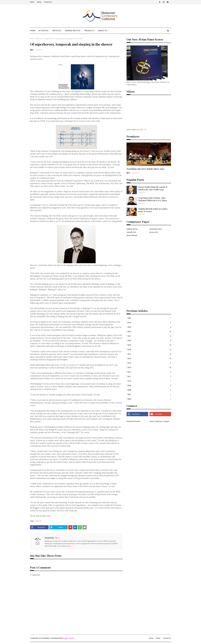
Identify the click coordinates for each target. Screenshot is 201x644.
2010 (149, 381)
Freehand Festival (133, 421)
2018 (149, 349)
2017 (149, 354)
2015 (149, 363)
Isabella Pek (131, 232)
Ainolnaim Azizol (156, 229)
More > (70, 546)
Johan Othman (132, 235)
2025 (149, 318)
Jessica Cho (154, 232)
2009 (149, 385)
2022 (149, 332)
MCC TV (143, 129)
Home (32, 2)
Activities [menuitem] (43, 30)
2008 (149, 390)
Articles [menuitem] (57, 30)
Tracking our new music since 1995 (145, 169)
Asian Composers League (159, 421)
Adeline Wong (132, 229)
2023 (149, 327)
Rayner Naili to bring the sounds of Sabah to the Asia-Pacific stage (153, 188)
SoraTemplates (44, 638)
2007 (149, 394)
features (39, 39)
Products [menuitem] (89, 30)
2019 (149, 345)
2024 (149, 323)
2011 (149, 376)
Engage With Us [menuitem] (73, 30)
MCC (32, 50)
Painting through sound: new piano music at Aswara (153, 210)
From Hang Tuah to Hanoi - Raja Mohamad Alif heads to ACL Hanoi (153, 199)
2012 (149, 372)
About (39, 2)
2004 (149, 399)
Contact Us (48, 2)
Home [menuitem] (33, 30)
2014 (149, 367)
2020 (149, 340)
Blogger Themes (69, 638)
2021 (149, 336)
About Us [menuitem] (103, 30)
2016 (149, 358)
